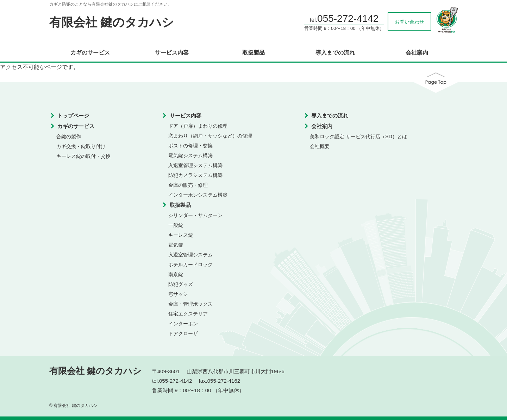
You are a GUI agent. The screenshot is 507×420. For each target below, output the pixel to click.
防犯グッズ (181, 284)
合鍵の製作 (69, 136)
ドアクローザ (183, 333)
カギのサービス (90, 53)
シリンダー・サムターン (195, 215)
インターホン (183, 324)
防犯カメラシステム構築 (195, 175)
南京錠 (176, 274)
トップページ (73, 116)
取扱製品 (254, 53)
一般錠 (176, 225)
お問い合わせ (409, 22)
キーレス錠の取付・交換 (83, 156)
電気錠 (176, 245)
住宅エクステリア (188, 314)
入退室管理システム (190, 255)
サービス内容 (172, 53)
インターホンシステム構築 (198, 195)
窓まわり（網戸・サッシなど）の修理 (210, 136)
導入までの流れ (335, 53)
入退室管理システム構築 (195, 165)
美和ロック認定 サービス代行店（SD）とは (358, 136)
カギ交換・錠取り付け (81, 146)
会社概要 (320, 146)
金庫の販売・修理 (188, 185)
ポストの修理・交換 (190, 146)
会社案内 (417, 53)
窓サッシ (178, 294)
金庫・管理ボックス (190, 304)
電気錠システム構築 (190, 155)
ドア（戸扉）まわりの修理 (198, 126)
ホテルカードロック (190, 265)
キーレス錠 (181, 235)
